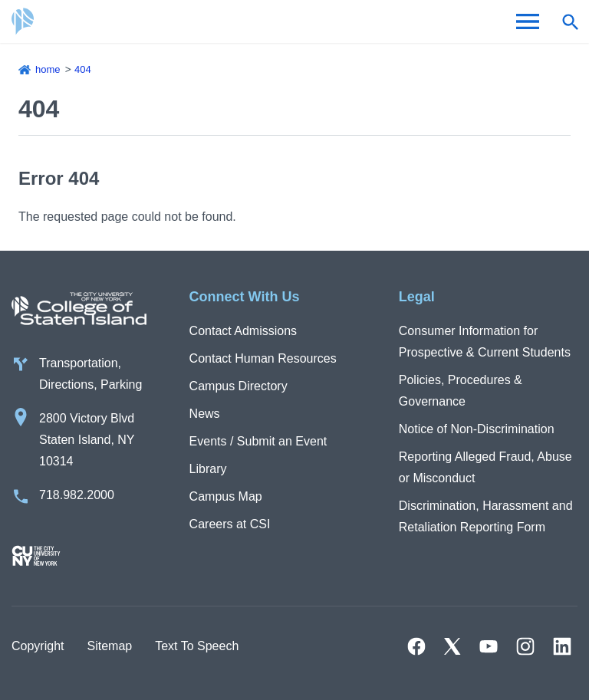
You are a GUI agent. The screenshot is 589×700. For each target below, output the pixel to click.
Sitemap (109, 646)
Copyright (38, 646)
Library (208, 469)
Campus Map (226, 496)
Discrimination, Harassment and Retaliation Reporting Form (486, 516)
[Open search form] (570, 21)
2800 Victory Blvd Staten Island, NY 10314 (87, 440)
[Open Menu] (528, 21)
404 (83, 69)
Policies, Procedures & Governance (461, 391)
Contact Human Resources (263, 358)
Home (48, 69)
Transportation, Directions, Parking (90, 374)
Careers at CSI (230, 524)
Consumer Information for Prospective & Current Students (485, 342)
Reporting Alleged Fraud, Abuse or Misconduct (485, 467)
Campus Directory (239, 386)
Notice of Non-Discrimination (477, 429)
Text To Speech (197, 646)
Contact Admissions (243, 331)
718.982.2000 (77, 495)
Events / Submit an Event (258, 441)
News (205, 414)
